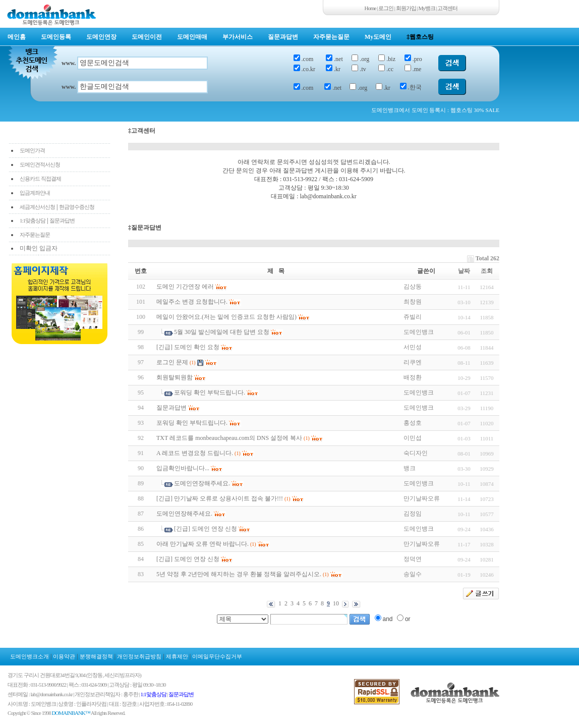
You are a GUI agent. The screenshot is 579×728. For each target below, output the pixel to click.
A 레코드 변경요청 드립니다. (195, 453)
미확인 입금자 (39, 248)
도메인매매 (192, 37)
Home (370, 8)
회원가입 (406, 8)
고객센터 (447, 8)
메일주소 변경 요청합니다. (192, 302)
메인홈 (17, 37)
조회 (487, 271)
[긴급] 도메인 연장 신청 (206, 529)
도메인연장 (101, 37)
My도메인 (378, 37)
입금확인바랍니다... (183, 468)
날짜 (464, 271)
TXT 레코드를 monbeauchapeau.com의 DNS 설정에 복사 (229, 438)
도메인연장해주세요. (202, 483)
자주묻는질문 (331, 37)
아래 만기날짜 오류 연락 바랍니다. (202, 544)
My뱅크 (427, 8)
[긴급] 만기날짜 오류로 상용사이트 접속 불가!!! (220, 498)
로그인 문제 (172, 362)
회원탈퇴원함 (175, 377)
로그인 (386, 8)
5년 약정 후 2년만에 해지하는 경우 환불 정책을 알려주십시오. (239, 574)
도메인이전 (147, 37)
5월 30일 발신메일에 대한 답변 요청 (222, 332)
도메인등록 (56, 37)
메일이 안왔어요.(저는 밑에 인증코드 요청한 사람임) (226, 317)
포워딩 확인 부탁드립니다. (210, 393)
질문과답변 (283, 37)
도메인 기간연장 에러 (185, 287)
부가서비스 (238, 37)
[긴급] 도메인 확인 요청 (188, 347)
